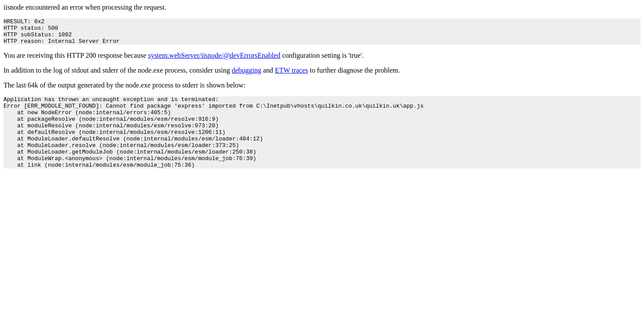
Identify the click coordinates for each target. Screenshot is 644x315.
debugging (246, 75)
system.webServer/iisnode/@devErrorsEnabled (214, 61)
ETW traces (292, 75)
